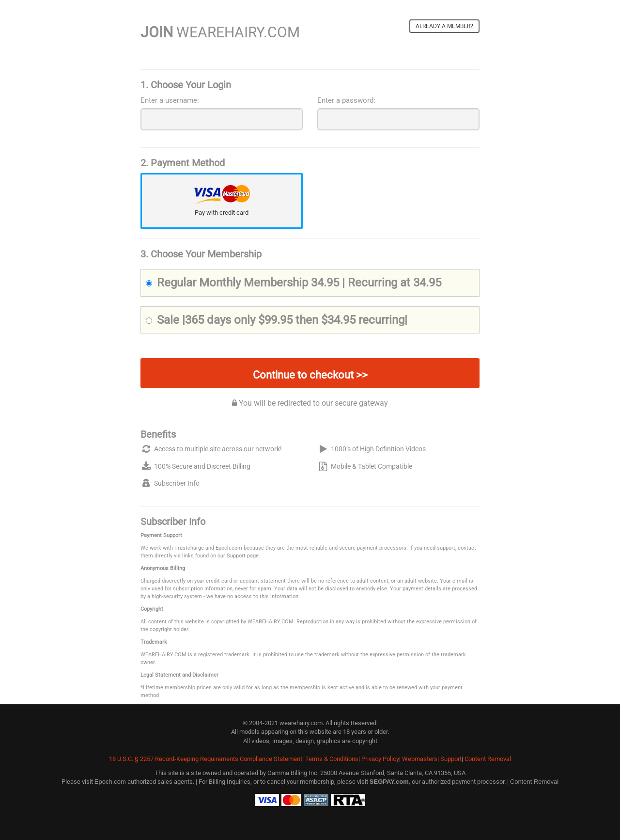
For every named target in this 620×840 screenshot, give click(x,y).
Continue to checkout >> (310, 375)
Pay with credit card (222, 213)
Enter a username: (170, 100)
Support (451, 759)
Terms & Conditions (332, 759)
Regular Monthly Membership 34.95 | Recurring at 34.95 (294, 283)
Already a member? (444, 26)
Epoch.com (110, 782)
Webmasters (420, 759)
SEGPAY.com (389, 782)
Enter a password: (346, 100)
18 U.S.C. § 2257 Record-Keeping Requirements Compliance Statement (206, 759)
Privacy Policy (380, 759)
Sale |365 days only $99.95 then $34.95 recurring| (277, 320)
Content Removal (488, 759)
